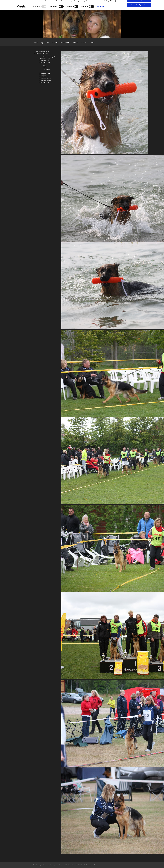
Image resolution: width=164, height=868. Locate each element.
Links (92, 43)
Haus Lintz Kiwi (44, 83)
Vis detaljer (101, 31)
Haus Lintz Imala (45, 77)
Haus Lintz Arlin (45, 61)
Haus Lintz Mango (45, 79)
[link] (45, 42)
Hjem (36, 43)
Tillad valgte (139, 24)
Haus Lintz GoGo (45, 75)
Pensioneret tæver (42, 54)
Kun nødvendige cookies (139, 29)
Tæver (54, 43)
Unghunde (64, 43)
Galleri (83, 43)
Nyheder (44, 43)
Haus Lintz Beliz (45, 63)
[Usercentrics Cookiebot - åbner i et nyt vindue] (22, 31)
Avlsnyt (75, 43)
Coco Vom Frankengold (47, 57)
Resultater (46, 70)
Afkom (45, 66)
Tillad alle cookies (139, 19)
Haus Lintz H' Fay (45, 81)
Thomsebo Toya (45, 59)
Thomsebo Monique (43, 52)
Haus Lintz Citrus (45, 73)
